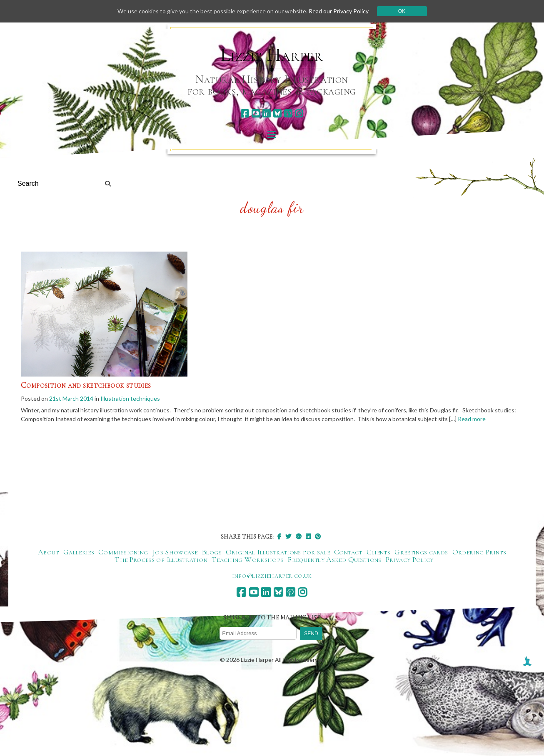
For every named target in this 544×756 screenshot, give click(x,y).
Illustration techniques (130, 398)
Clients (379, 552)
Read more (472, 419)
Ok (402, 11)
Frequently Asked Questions (334, 559)
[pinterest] (288, 114)
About (49, 552)
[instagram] (299, 114)
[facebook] (245, 114)
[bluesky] (277, 114)
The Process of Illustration (161, 559)
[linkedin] (266, 114)
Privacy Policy (410, 559)
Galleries (79, 552)
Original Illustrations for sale (278, 552)
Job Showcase (175, 552)
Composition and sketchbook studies (86, 385)
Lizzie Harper (272, 55)
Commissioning (123, 552)
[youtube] (256, 114)
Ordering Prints (479, 552)
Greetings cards (421, 552)
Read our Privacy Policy (339, 11)
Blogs (212, 552)
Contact (348, 552)
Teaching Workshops (247, 559)
